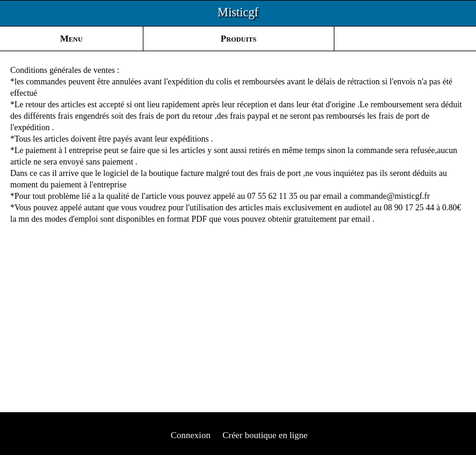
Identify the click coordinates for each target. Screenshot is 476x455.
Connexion (190, 435)
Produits (238, 39)
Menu (71, 39)
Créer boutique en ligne (265, 435)
